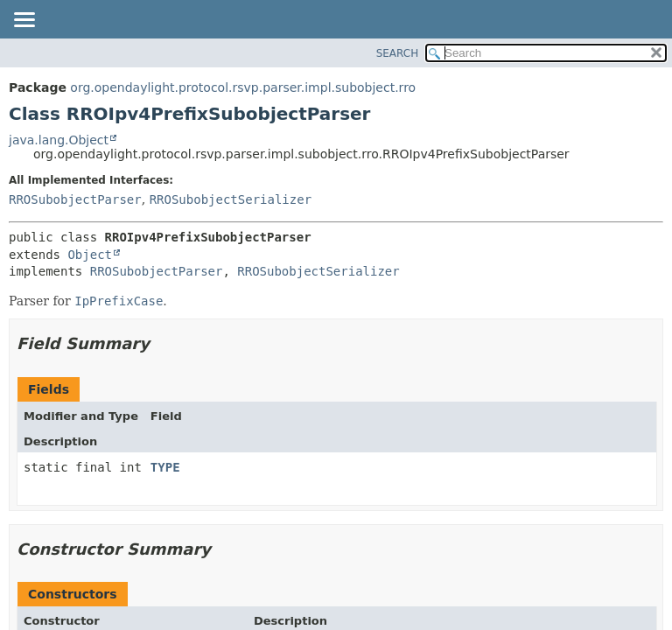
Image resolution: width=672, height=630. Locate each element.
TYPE (165, 467)
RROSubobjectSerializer (231, 199)
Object (90, 255)
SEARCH (398, 53)
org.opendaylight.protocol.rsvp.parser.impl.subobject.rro (243, 87)
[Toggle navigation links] (24, 21)
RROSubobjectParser (75, 199)
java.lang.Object (59, 140)
